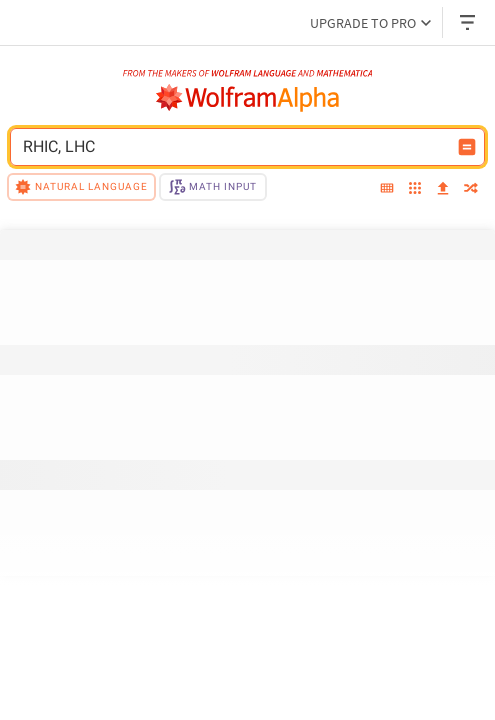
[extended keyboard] (387, 189)
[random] (471, 190)
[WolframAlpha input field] (234, 147)
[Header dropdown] (469, 22)
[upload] (443, 189)
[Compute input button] (467, 147)
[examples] (415, 190)
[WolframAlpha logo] (248, 98)
